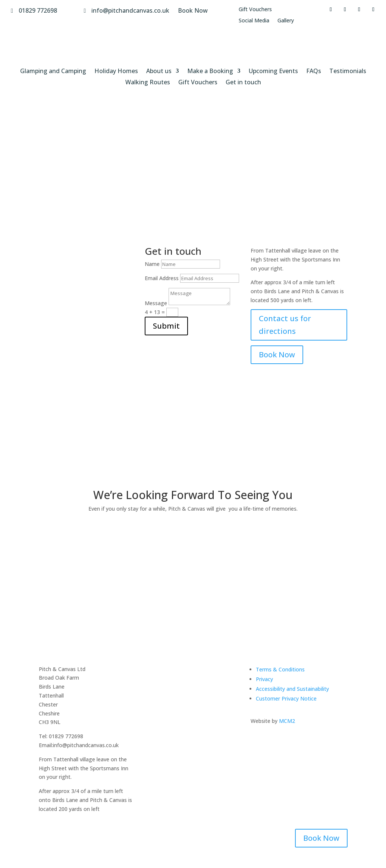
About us (159, 72)
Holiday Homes (116, 72)
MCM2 (287, 721)
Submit (166, 326)
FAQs (314, 72)
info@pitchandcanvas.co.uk (130, 10)
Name (152, 264)
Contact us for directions (285, 325)
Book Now (193, 10)
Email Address (162, 278)
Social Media (254, 21)
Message (156, 303)
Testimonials (348, 72)
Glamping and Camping (53, 72)
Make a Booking (210, 72)
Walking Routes (148, 83)
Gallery (286, 21)
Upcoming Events (273, 72)
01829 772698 (38, 10)
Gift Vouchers (255, 10)
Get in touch (243, 83)
